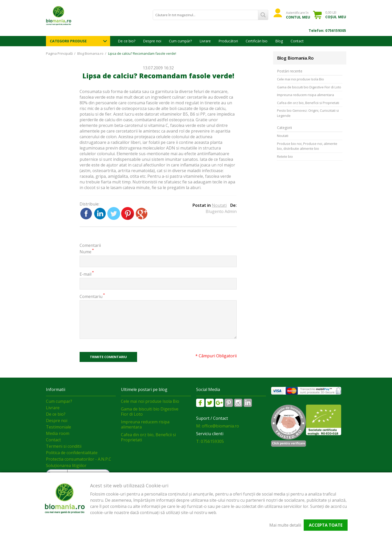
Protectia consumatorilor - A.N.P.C (79, 459)
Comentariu (91, 296)
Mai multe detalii (285, 525)
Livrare (205, 41)
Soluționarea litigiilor (66, 465)
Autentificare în (298, 15)
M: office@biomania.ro (218, 426)
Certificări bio (257, 41)
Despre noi (152, 41)
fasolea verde (93, 97)
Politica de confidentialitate (72, 453)
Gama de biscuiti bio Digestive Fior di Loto (309, 87)
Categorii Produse (68, 41)
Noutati (219, 205)
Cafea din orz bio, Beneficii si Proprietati (308, 103)
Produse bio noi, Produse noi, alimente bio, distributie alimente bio (307, 146)
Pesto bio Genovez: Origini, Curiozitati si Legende (308, 113)
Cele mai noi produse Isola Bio (300, 79)
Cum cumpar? (59, 401)
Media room (58, 433)
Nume (85, 252)
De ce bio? (127, 41)
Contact (297, 41)
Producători (228, 41)
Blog (279, 41)
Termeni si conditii (64, 446)
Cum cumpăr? (180, 41)
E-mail (85, 274)
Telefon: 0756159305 (327, 30)
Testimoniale (59, 427)
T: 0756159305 (210, 441)
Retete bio (285, 156)
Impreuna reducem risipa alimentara (305, 95)
